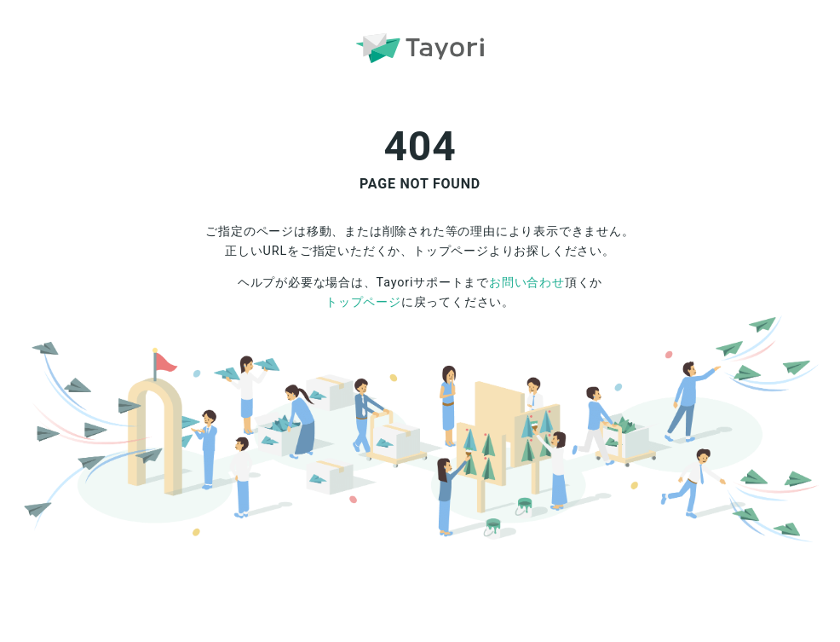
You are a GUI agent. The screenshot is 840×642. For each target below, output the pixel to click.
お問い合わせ (527, 283)
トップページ (363, 302)
